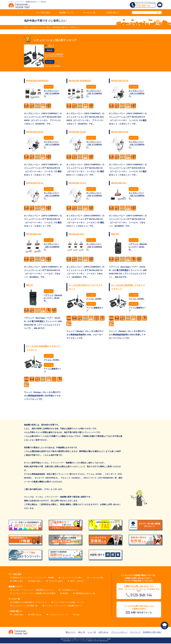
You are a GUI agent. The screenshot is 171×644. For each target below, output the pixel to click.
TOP (26, 27)
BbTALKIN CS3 (76, 234)
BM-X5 (30, 286)
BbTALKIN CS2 (34, 234)
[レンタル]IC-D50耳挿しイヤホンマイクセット (54, 56)
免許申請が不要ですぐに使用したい (69, 27)
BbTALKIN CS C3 (77, 183)
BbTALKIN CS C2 (35, 183)
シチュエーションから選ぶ (41, 27)
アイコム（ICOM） (53, 66)
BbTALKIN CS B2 (77, 132)
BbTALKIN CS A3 (35, 132)
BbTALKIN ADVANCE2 (80, 81)
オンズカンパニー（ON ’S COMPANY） (52, 94)
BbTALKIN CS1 (119, 183)
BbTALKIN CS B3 (120, 132)
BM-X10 (115, 234)
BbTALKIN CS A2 (120, 81)
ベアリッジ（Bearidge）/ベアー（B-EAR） (137, 247)
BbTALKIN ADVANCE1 (38, 81)
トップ (20, 13)
